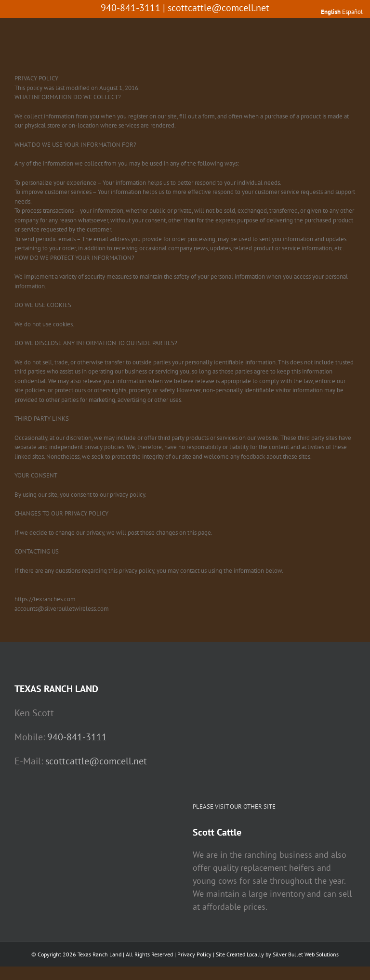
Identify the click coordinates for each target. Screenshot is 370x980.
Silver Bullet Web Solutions (306, 954)
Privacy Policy (194, 954)
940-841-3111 (77, 737)
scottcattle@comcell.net (218, 8)
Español (352, 12)
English (331, 12)
